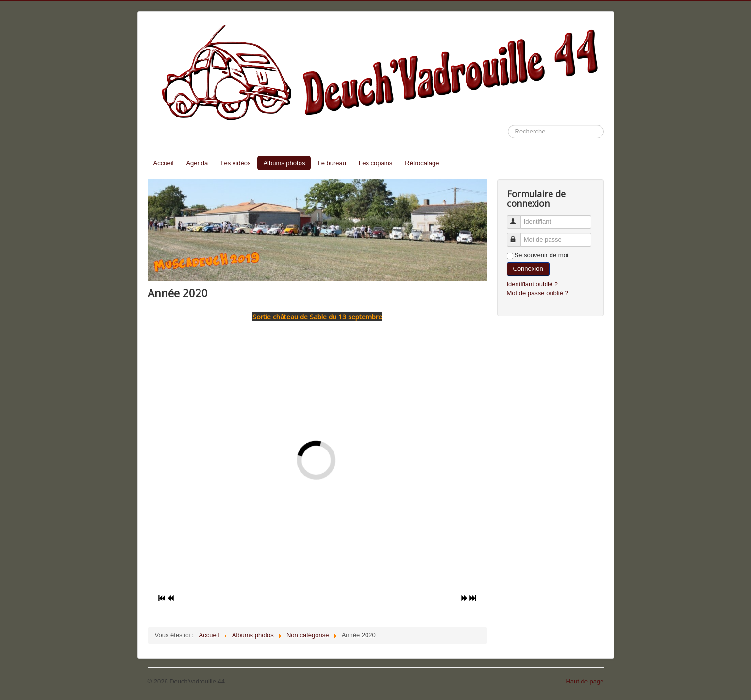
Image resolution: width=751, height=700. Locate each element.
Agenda (197, 163)
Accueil (164, 163)
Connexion (528, 269)
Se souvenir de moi (542, 255)
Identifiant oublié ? (533, 284)
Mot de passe (518, 236)
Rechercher (508, 125)
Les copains (375, 163)
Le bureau (332, 163)
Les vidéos (235, 163)
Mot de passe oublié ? (538, 293)
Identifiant (518, 218)
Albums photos (284, 163)
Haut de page (584, 681)
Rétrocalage (422, 163)
